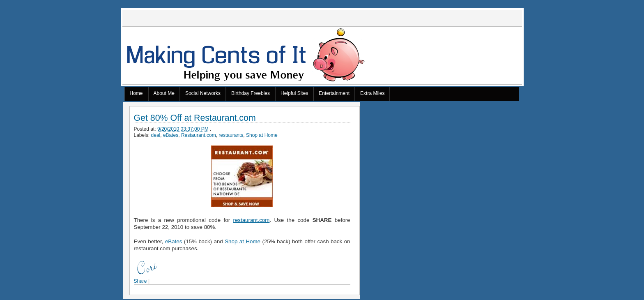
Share (140, 281)
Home (136, 93)
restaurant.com (251, 220)
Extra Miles (372, 93)
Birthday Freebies (251, 93)
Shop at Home (262, 135)
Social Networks (203, 93)
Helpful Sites (294, 93)
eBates (171, 135)
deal (156, 135)
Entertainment (334, 93)
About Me (164, 93)
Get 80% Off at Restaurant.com (195, 118)
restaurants (231, 135)
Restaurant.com (199, 135)
